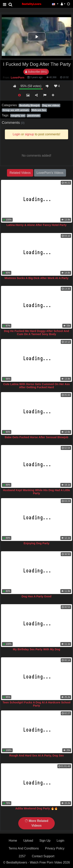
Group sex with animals (16, 110)
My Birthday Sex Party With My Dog (36, 649)
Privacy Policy (55, 848)
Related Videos (20, 173)
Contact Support (43, 856)
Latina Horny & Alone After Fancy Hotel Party (36, 225)
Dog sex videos (51, 105)
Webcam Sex (39, 110)
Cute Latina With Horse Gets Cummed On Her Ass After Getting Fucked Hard (37, 386)
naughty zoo (18, 116)
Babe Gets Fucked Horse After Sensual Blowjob (36, 437)
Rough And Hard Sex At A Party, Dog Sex (37, 756)
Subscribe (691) (36, 72)
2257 (22, 856)
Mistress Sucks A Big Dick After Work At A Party (36, 278)
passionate (34, 116)
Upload (28, 841)
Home (13, 841)
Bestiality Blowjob (29, 105)
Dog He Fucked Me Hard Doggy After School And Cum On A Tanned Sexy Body (36, 333)
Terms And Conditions (24, 848)
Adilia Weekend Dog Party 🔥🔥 (36, 808)
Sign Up (45, 841)
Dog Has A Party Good (36, 596)
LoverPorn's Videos (50, 173)
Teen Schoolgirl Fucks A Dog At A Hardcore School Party (36, 704)
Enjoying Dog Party (36, 543)
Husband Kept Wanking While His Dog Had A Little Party (36, 492)
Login (60, 841)
